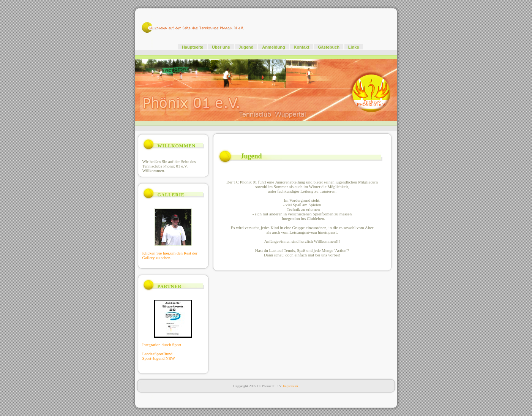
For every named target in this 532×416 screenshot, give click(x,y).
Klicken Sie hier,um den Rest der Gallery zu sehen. (170, 255)
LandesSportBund (157, 354)
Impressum (290, 386)
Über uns (221, 47)
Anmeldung (274, 47)
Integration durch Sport (162, 345)
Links (354, 47)
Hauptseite (193, 47)
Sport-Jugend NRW (159, 358)
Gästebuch (329, 47)
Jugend (246, 47)
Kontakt (301, 47)
